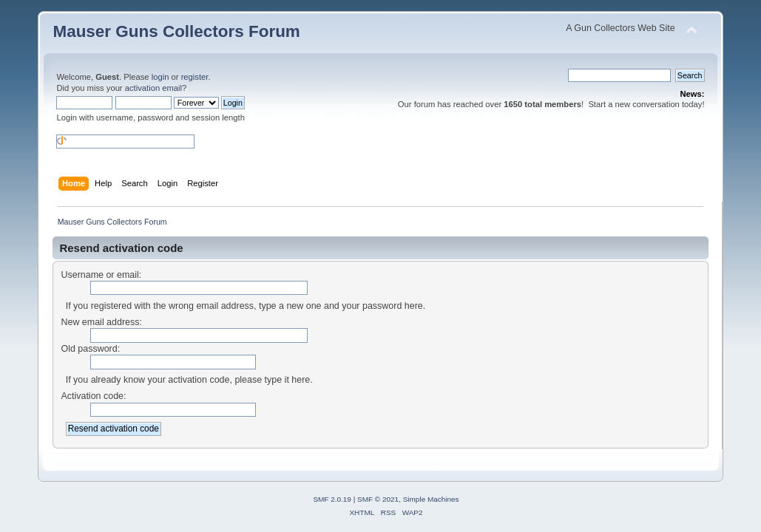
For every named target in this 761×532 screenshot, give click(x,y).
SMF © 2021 (378, 499)
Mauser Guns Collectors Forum (176, 31)
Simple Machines (431, 499)
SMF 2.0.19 (332, 499)
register (195, 77)
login (160, 77)
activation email (153, 88)
